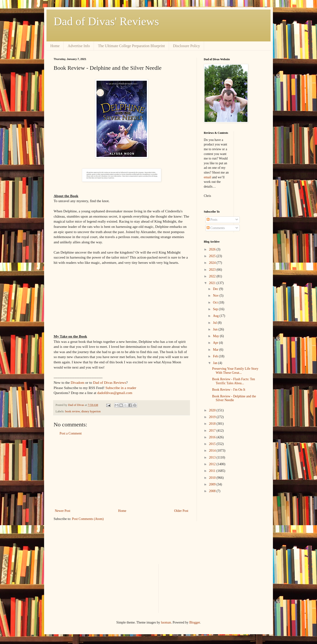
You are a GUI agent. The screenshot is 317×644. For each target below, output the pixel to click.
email (207, 177)
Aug (216, 316)
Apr (216, 343)
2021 (213, 283)
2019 (213, 417)
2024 (213, 263)
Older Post (181, 511)
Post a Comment (71, 433)
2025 (213, 256)
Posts (212, 220)
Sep (216, 309)
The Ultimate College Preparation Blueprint (131, 46)
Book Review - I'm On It (229, 390)
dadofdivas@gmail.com (115, 393)
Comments (216, 228)
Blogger (194, 622)
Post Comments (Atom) (88, 519)
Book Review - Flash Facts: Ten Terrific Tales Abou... (234, 381)
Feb (216, 356)
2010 (213, 478)
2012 (213, 464)
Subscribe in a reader (121, 388)
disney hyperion (91, 411)
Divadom (77, 382)
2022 (213, 276)
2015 (213, 444)
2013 (213, 457)
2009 (213, 484)
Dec (216, 289)
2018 (213, 424)
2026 (213, 249)
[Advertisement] (122, 472)
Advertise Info (79, 46)
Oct (216, 302)
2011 (213, 471)
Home (55, 46)
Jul (215, 323)
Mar (216, 350)
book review (72, 411)
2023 (213, 270)
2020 (213, 410)
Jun (216, 329)
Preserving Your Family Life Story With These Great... (235, 371)
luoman (166, 622)
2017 (213, 431)
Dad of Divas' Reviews (106, 21)
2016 (213, 437)
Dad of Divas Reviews (110, 382)
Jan (215, 363)
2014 (213, 451)
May (216, 336)
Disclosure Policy (187, 46)
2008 (213, 491)
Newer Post (63, 511)
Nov (216, 296)
